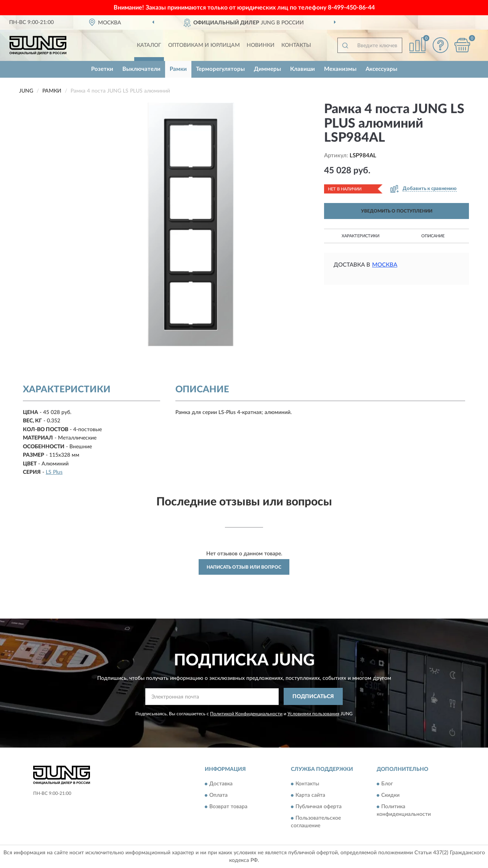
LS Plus (54, 472)
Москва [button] (385, 265)
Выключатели (141, 69)
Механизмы (340, 69)
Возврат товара (228, 807)
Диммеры (267, 69)
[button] (440, 45)
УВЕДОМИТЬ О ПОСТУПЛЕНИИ (397, 211)
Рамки (178, 69)
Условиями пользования (313, 714)
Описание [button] (433, 236)
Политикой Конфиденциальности (246, 714)
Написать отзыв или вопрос (244, 567)
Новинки (261, 45)
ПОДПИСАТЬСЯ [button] (313, 697)
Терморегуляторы (220, 69)
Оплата (218, 796)
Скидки (390, 796)
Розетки (102, 69)
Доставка (221, 784)
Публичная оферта (319, 807)
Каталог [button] (149, 45)
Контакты (296, 45)
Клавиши (303, 69)
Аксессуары (381, 69)
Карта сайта (310, 796)
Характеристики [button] (360, 236)
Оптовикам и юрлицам (204, 45)
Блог (387, 784)
